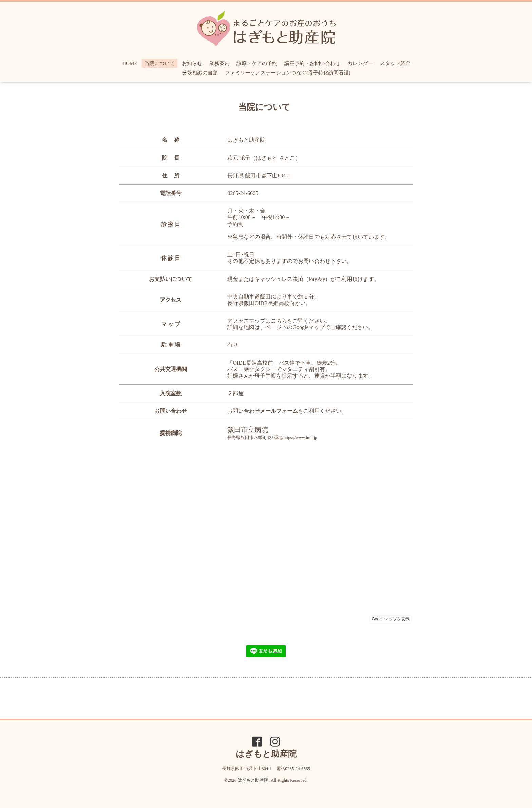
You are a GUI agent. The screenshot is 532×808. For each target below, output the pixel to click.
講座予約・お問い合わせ (312, 63)
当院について (159, 63)
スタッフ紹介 (395, 63)
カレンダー (360, 63)
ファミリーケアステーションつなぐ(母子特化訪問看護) (288, 73)
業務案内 (220, 63)
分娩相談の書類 (200, 73)
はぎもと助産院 (253, 780)
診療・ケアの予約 (257, 63)
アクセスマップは (257, 321)
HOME (130, 63)
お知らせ (192, 63)
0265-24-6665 (243, 193)
